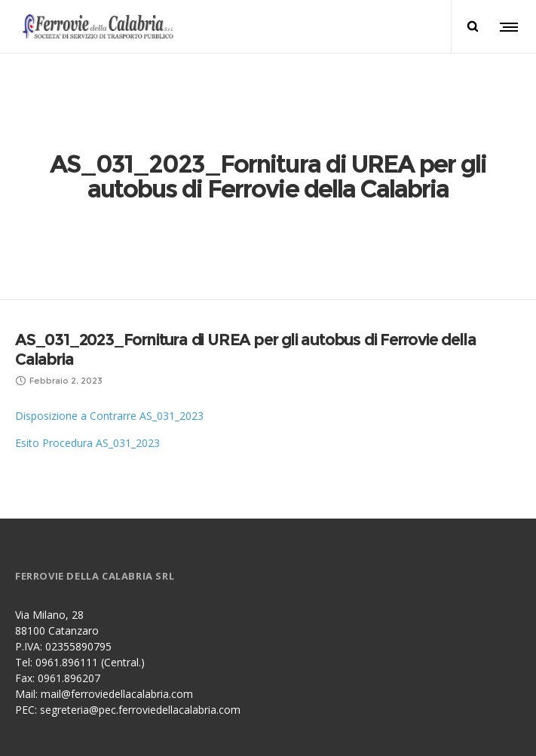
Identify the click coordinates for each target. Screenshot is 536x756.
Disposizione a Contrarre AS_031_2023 (109, 323)
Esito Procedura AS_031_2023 (87, 350)
